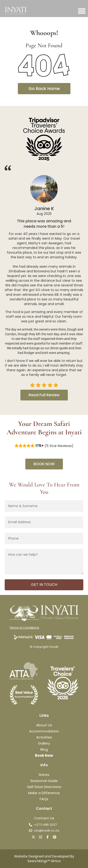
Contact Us (44, 818)
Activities (44, 737)
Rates (44, 775)
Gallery (44, 743)
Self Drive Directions (44, 787)
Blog (44, 749)
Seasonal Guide (44, 781)
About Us (44, 725)
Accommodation (44, 731)
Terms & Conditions (24, 628)
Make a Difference (44, 793)
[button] (82, 11)
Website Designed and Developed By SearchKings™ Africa (44, 859)
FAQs (44, 799)
